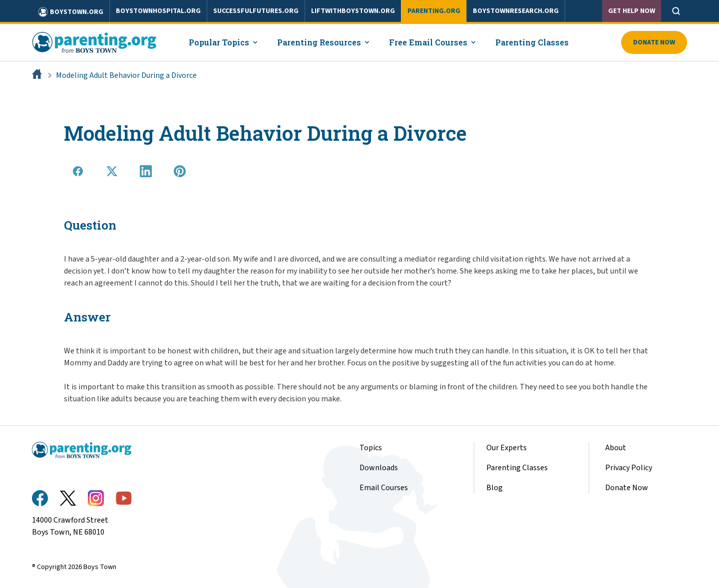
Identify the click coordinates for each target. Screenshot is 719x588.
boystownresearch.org (516, 11)
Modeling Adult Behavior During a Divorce (126, 75)
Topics (371, 448)
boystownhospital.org (158, 11)
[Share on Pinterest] (180, 171)
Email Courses (384, 488)
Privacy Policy (629, 468)
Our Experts (507, 448)
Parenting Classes (532, 42)
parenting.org (434, 11)
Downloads (379, 468)
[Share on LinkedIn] (146, 171)
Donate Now (654, 42)
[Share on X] (112, 171)
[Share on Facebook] (78, 171)
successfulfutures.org (256, 11)
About (616, 448)
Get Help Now (632, 11)
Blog (495, 488)
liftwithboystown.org (353, 11)
